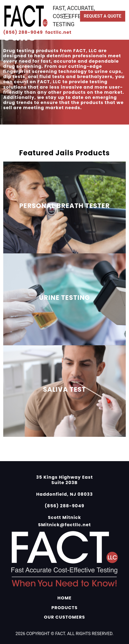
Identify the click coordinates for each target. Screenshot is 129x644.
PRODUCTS (64, 608)
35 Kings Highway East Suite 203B (65, 480)
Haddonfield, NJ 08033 (65, 494)
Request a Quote (103, 16)
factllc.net (59, 32)
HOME (64, 598)
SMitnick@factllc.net (65, 525)
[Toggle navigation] (66, 16)
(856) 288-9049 (24, 32)
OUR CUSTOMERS (64, 617)
